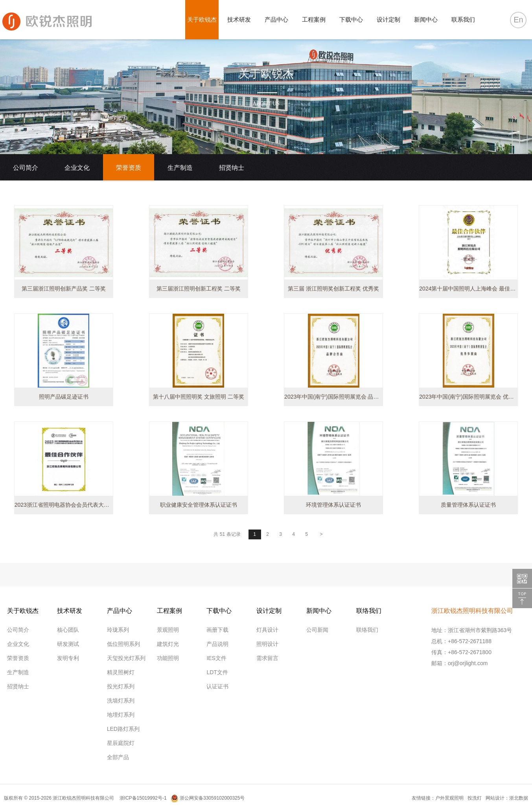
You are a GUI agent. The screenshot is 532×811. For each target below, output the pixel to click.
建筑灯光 (168, 644)
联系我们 (463, 19)
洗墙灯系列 (121, 701)
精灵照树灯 (121, 672)
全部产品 (118, 757)
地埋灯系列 (121, 715)
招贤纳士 (232, 168)
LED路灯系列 (123, 729)
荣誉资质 (129, 168)
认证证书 (217, 686)
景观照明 (168, 630)
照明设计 (267, 644)
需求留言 (267, 658)
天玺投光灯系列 (126, 658)
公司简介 (26, 168)
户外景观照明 (449, 798)
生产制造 (180, 168)
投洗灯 (475, 798)
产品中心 (276, 19)
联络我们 (367, 630)
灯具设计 (267, 630)
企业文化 (77, 168)
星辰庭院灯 (121, 743)
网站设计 (495, 798)
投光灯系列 (121, 686)
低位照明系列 (123, 644)
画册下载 (217, 630)
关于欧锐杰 (202, 19)
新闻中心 (426, 19)
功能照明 (168, 658)
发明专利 (68, 658)
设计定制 (388, 19)
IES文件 (216, 658)
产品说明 (217, 644)
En (518, 20)
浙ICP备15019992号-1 (142, 798)
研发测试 (68, 644)
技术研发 (239, 19)
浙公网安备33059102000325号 (208, 798)
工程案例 (314, 19)
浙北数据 (519, 798)
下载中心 (351, 19)
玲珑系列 (118, 630)
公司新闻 (317, 630)
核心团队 (68, 630)
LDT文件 (217, 672)
